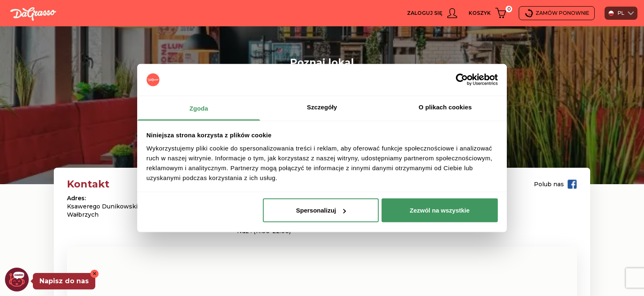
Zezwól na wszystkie (439, 210)
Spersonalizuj (321, 210)
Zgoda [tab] (199, 108)
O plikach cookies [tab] (445, 107)
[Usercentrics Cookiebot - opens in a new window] (462, 80)
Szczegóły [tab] (322, 107)
